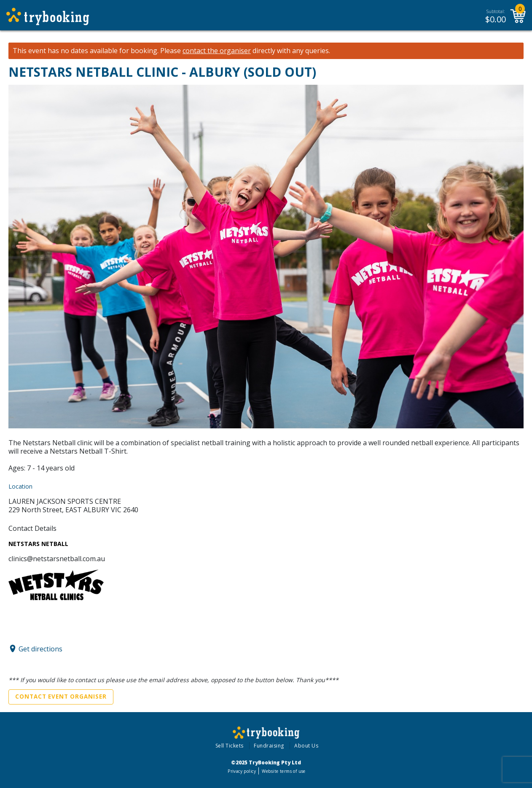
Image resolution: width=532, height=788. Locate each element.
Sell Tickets (230, 746)
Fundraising (269, 746)
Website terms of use (283, 771)
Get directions (40, 648)
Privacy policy (242, 771)
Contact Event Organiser (61, 697)
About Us (306, 746)
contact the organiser (217, 51)
